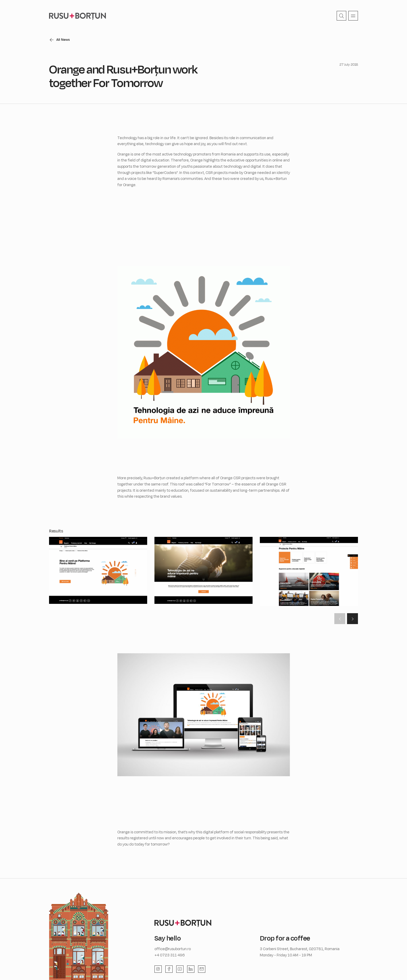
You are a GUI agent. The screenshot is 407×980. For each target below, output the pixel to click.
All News (63, 39)
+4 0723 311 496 (170, 955)
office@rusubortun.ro (173, 949)
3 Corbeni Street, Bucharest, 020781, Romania (300, 949)
